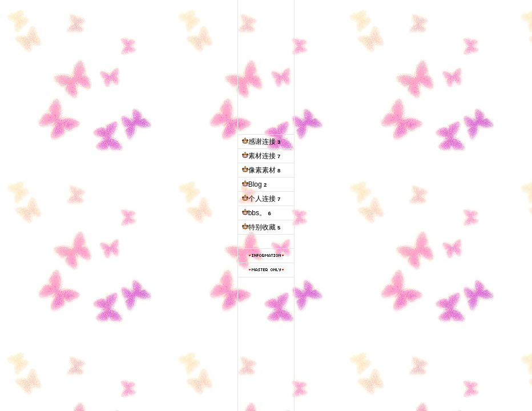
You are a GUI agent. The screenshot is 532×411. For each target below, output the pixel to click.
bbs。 (257, 213)
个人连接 (262, 199)
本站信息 (266, 255)
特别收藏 (262, 227)
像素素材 (262, 170)
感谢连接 (262, 142)
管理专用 (266, 270)
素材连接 (262, 156)
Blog (255, 184)
